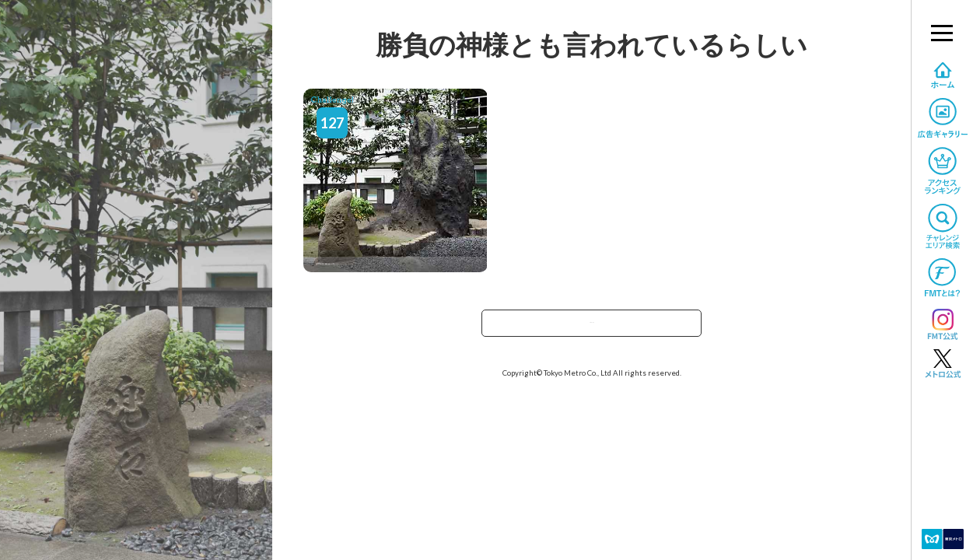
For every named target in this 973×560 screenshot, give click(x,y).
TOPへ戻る (592, 328)
